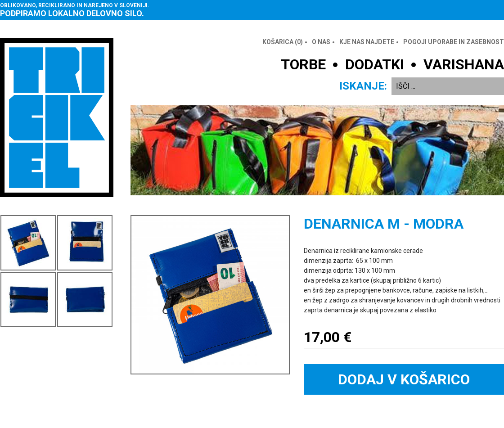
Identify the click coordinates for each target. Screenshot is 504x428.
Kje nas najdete (367, 42)
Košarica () (283, 42)
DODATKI (375, 64)
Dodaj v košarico (404, 379)
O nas (321, 42)
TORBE (303, 64)
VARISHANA (464, 64)
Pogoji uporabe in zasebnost (454, 42)
